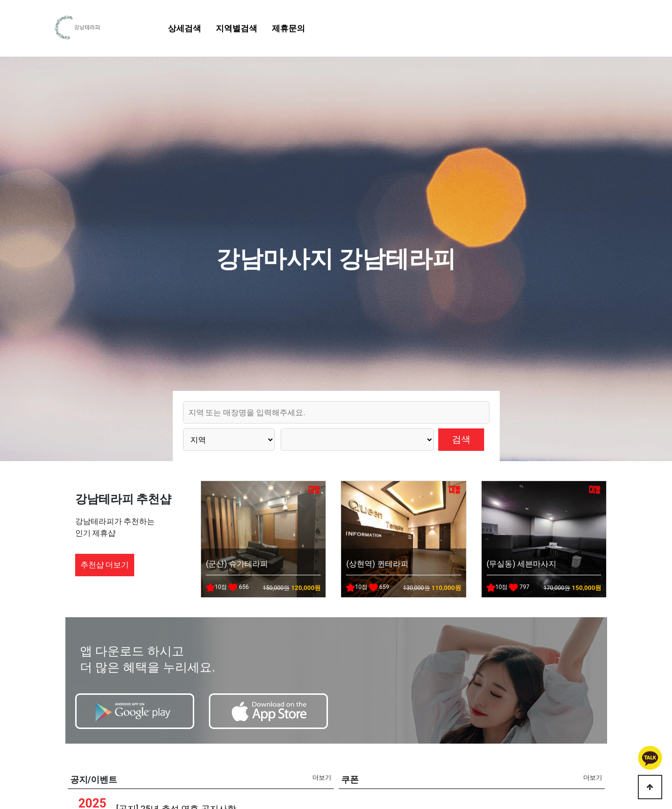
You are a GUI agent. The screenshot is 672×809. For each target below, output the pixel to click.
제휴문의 (288, 28)
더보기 (322, 778)
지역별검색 (236, 28)
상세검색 (184, 28)
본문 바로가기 (0, 0)
